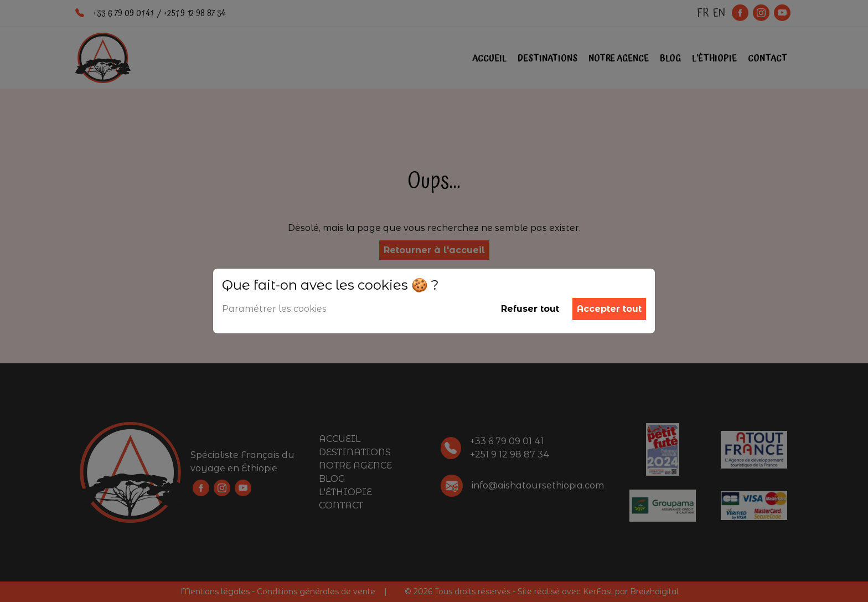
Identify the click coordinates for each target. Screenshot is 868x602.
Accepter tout (609, 309)
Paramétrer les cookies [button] (274, 309)
